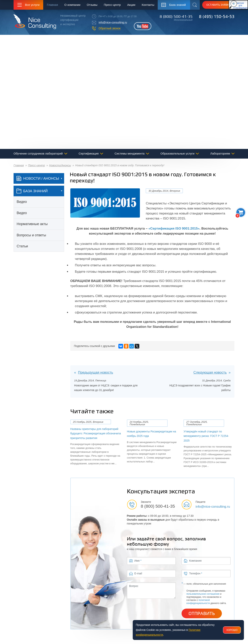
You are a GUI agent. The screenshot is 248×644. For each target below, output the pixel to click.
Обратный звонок (110, 28)
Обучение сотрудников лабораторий (38, 153)
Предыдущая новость (96, 372)
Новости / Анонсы (38, 178)
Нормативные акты (32, 224)
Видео (22, 202)
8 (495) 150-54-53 (217, 16)
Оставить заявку (218, 5)
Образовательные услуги (177, 153)
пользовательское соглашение (203, 594)
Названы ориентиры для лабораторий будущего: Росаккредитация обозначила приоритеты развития (96, 433)
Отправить (202, 613)
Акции (131, 5)
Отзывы (92, 5)
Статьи (22, 246)
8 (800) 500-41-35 (176, 16)
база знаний (32, 191)
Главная (52, 5)
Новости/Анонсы (60, 165)
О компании (72, 5)
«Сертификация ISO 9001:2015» (174, 228)
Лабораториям (220, 153)
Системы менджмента (130, 153)
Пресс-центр (112, 5)
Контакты (148, 5)
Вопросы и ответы (31, 235)
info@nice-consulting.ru (113, 22)
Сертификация (89, 153)
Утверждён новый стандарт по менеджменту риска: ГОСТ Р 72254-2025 (206, 436)
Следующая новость (210, 372)
